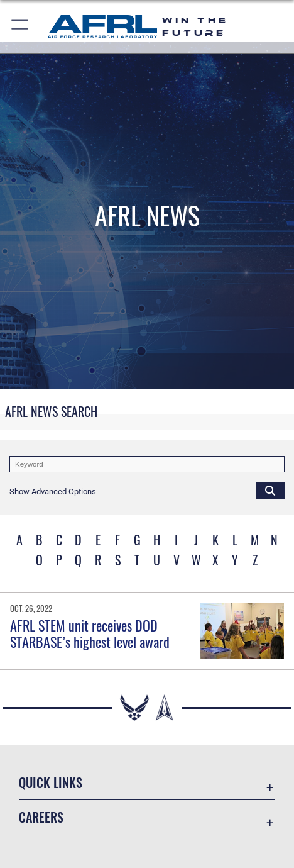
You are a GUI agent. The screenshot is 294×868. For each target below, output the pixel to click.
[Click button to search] (270, 490)
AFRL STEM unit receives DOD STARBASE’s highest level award (90, 633)
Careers (41, 817)
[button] (20, 27)
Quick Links (51, 782)
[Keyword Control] (147, 464)
